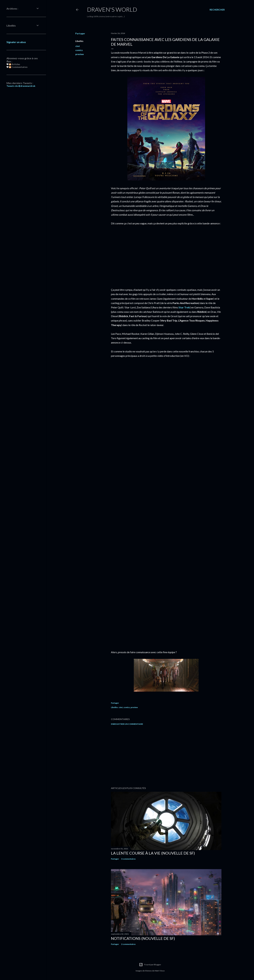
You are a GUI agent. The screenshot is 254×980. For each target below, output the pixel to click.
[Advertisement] (166, 756)
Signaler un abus (16, 42)
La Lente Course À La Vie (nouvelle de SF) (153, 853)
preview (80, 54)
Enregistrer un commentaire (127, 724)
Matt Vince (160, 971)
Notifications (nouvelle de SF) (143, 938)
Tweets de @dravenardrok (21, 86)
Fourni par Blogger (150, 965)
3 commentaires (128, 859)
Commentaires (18, 67)
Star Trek (184, 307)
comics (79, 50)
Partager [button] (80, 33)
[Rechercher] (217, 10)
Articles (15, 64)
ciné (78, 46)
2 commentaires (128, 944)
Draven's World (112, 9)
